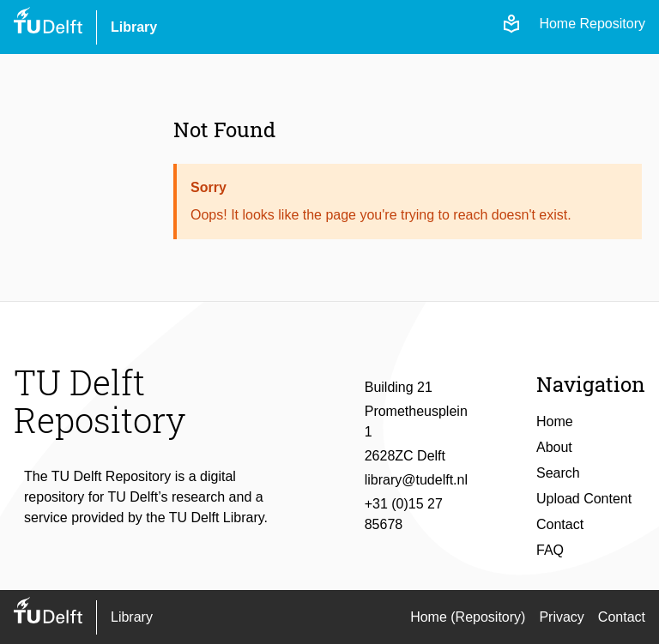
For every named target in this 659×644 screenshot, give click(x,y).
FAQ (550, 550)
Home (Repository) (468, 617)
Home (555, 421)
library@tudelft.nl (416, 480)
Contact (560, 524)
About (554, 447)
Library (134, 27)
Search (558, 473)
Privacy (561, 617)
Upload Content (584, 499)
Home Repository (592, 24)
